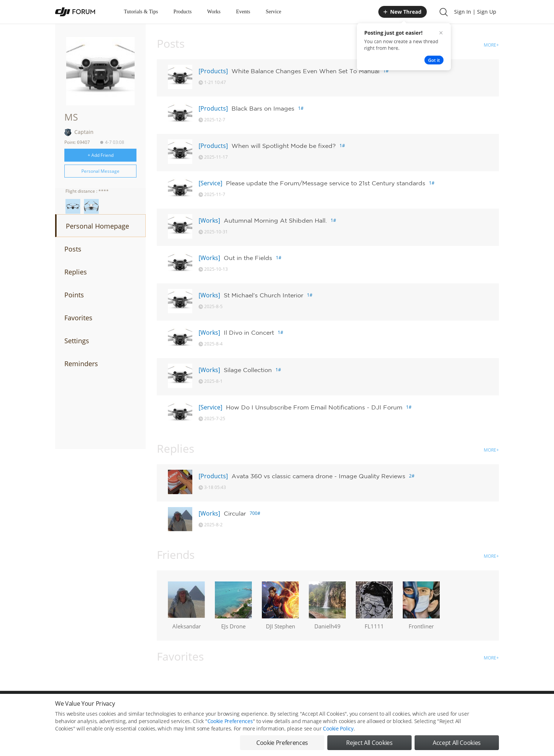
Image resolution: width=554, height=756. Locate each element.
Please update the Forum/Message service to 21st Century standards (326, 183)
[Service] (210, 183)
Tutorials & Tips (141, 12)
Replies (76, 272)
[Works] (209, 220)
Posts (73, 249)
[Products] (213, 71)
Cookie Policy (338, 737)
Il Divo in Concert (249, 333)
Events (243, 12)
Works (214, 12)
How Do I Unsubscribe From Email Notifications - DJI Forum (314, 407)
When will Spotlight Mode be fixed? (284, 146)
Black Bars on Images (263, 108)
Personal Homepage (97, 226)
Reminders (81, 364)
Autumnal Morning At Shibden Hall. (275, 220)
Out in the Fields (248, 258)
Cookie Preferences (230, 729)
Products (183, 12)
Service (273, 12)
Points (74, 295)
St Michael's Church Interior (264, 295)
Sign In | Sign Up (475, 12)
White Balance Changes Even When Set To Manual (305, 71)
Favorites (78, 318)
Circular (235, 513)
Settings (77, 341)
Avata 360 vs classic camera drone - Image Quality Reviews (318, 476)
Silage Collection (248, 370)
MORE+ (491, 45)
